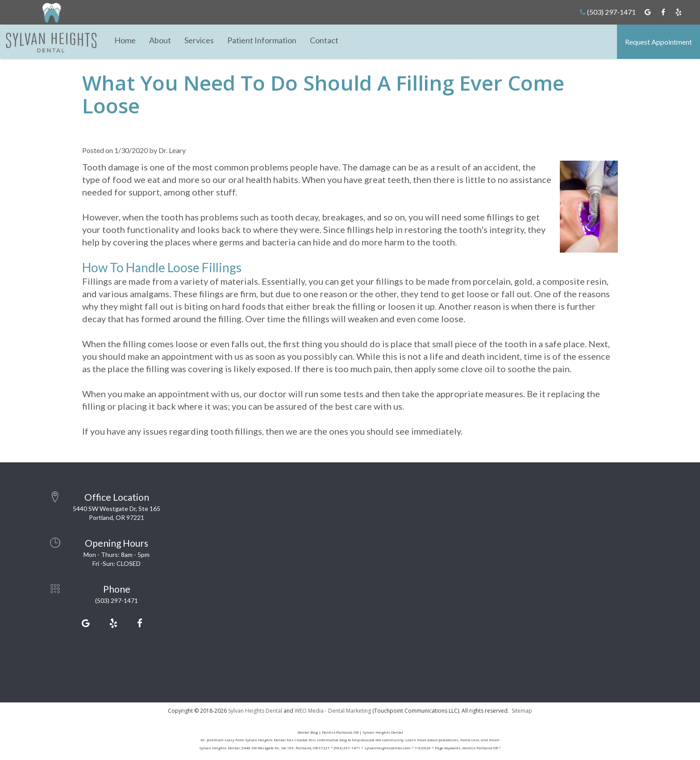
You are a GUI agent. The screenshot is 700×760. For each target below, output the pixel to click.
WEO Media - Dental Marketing (333, 711)
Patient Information (262, 40)
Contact (324, 40)
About (160, 40)
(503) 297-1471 (608, 12)
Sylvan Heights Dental (255, 711)
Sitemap (522, 711)
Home (125, 40)
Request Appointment (658, 42)
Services (199, 40)
